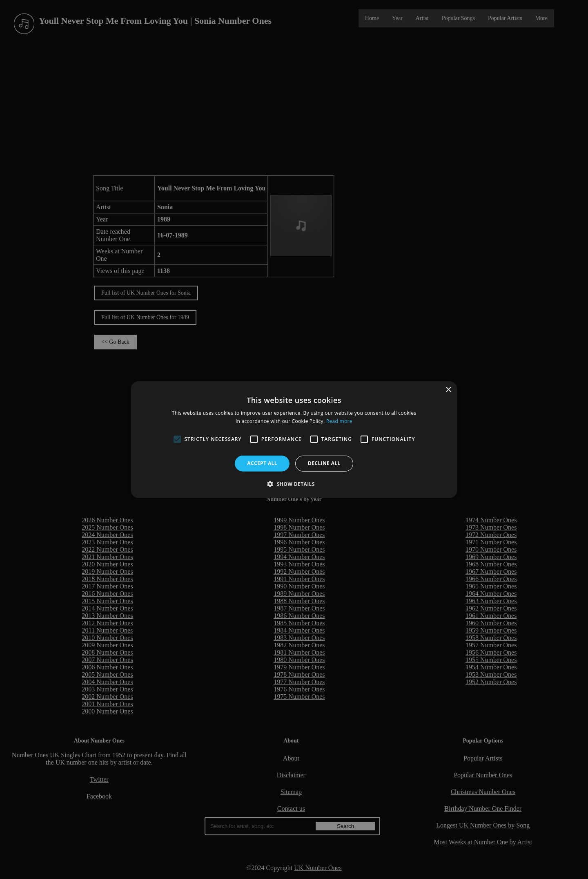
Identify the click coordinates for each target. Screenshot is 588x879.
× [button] (448, 390)
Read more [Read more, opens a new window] (339, 421)
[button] (294, 484)
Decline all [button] (324, 463)
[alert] (294, 439)
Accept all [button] (262, 463)
